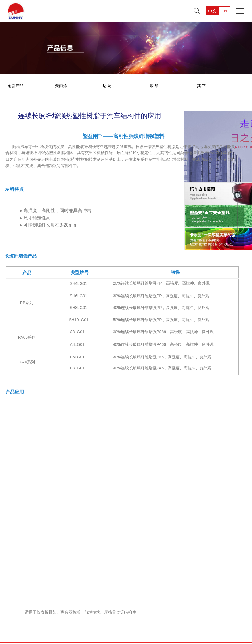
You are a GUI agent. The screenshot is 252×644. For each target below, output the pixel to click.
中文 (212, 11)
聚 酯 (154, 86)
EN (224, 11)
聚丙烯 (61, 86)
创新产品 (16, 86)
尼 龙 (107, 86)
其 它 (201, 86)
